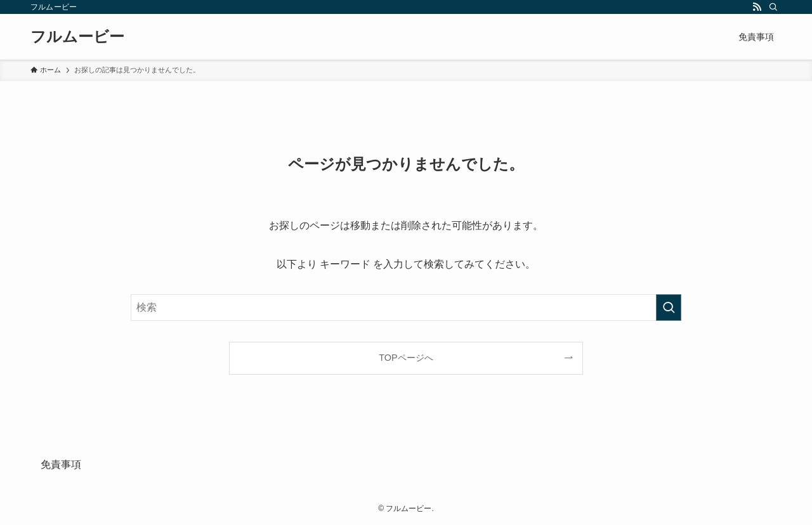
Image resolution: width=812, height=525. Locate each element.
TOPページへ (406, 358)
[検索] (773, 7)
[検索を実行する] (669, 308)
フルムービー (77, 37)
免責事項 (61, 464)
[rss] (757, 7)
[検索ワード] (406, 308)
